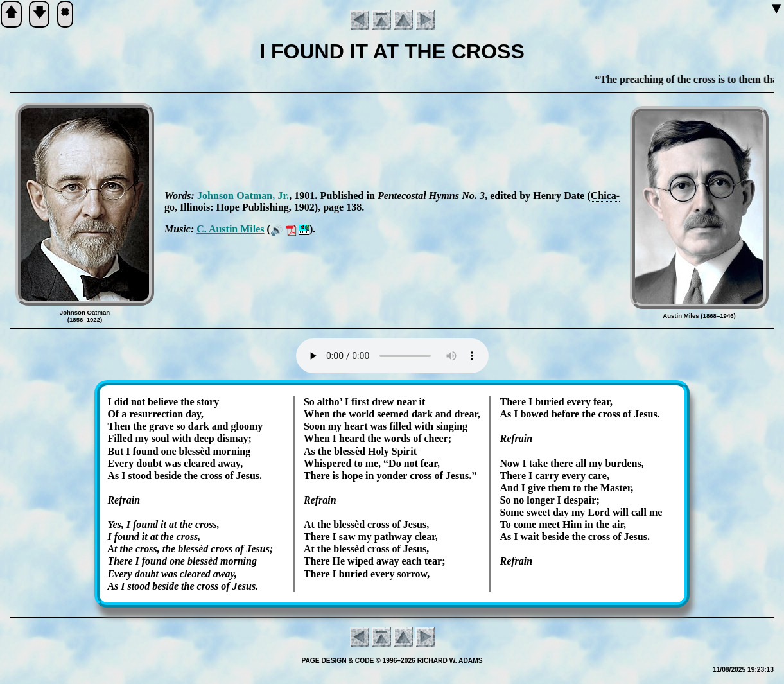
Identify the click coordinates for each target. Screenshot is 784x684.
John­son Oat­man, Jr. (243, 196)
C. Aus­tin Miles (230, 229)
